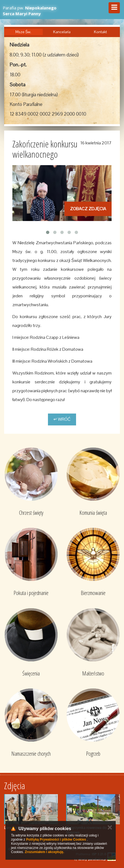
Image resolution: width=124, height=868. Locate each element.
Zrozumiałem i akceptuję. (45, 852)
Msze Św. (23, 32)
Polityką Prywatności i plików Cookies (56, 840)
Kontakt (100, 32)
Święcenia (31, 673)
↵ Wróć (62, 419)
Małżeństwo (93, 673)
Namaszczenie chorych (31, 754)
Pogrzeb (93, 754)
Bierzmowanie (93, 593)
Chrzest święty (31, 513)
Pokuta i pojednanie (31, 593)
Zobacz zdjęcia (88, 209)
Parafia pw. (30, 11)
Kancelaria (62, 32)
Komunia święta (93, 513)
